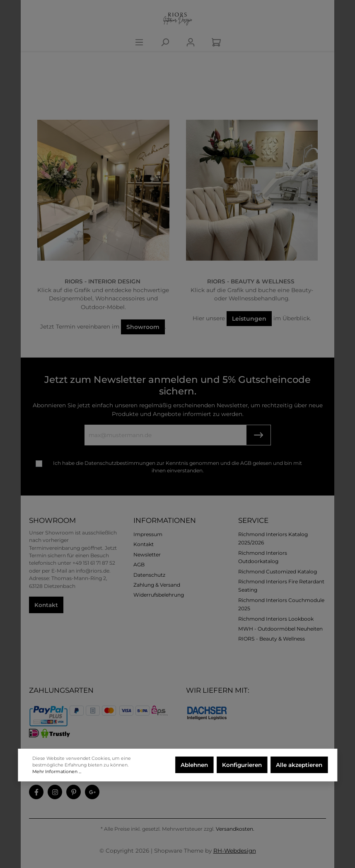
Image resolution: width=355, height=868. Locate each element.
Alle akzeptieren (299, 765)
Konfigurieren (242, 765)
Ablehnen (194, 765)
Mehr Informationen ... (57, 771)
